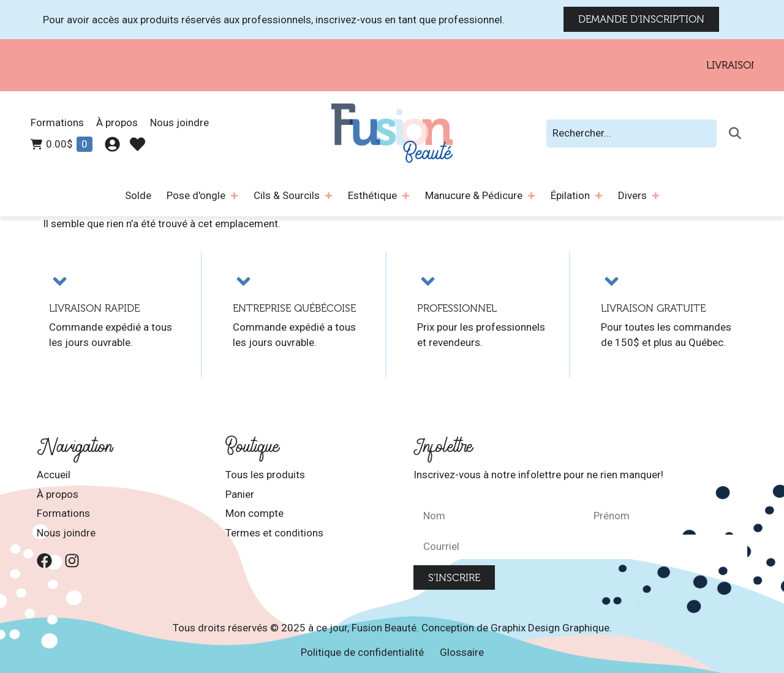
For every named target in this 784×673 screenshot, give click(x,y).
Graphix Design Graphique (550, 628)
